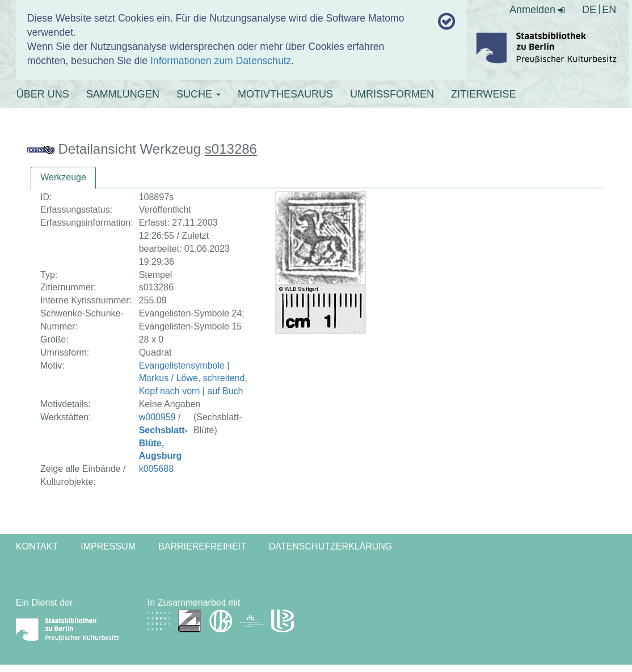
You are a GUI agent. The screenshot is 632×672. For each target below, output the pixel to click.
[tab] (63, 178)
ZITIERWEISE (484, 94)
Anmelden (537, 10)
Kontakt (37, 546)
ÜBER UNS (43, 94)
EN (609, 10)
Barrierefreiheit (202, 546)
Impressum (108, 546)
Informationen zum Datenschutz (221, 61)
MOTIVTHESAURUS (285, 94)
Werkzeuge (63, 177)
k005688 (156, 469)
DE (589, 10)
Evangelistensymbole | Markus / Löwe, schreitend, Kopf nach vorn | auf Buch (193, 379)
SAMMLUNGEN (123, 94)
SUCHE (199, 94)
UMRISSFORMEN (392, 94)
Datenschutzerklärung (331, 546)
